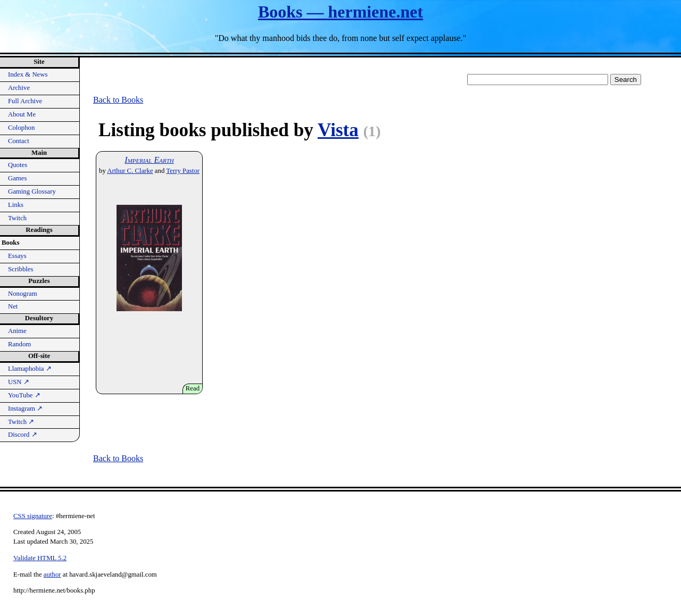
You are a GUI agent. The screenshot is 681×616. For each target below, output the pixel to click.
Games (18, 178)
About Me (22, 114)
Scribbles (21, 269)
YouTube (24, 395)
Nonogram (23, 294)
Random (19, 344)
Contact (19, 141)
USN (19, 382)
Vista (338, 130)
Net (13, 306)
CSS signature (33, 516)
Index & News (28, 74)
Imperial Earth (149, 160)
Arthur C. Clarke (130, 171)
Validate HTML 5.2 (40, 558)
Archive (19, 88)
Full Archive (25, 101)
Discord (23, 435)
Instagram (25, 409)
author (52, 575)
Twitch (17, 218)
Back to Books (118, 100)
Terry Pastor (183, 171)
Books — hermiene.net (340, 12)
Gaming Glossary (32, 192)
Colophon (21, 128)
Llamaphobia (30, 369)
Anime (17, 331)
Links (16, 205)
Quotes (18, 165)
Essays (17, 256)
